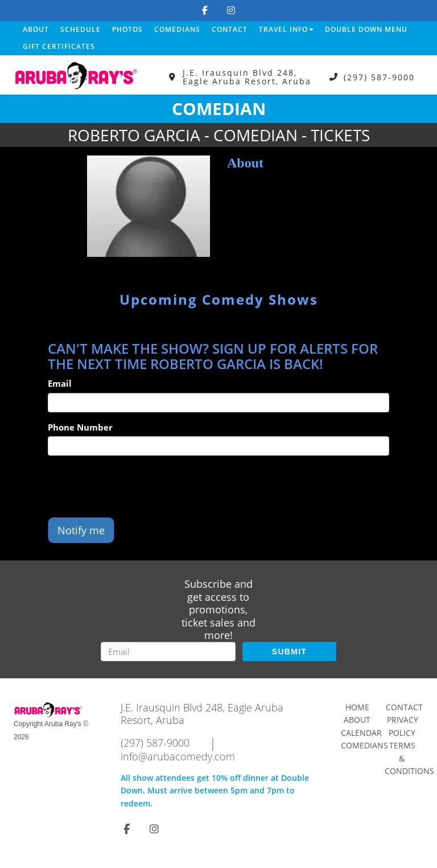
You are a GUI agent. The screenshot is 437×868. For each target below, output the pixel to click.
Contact (230, 29)
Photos (127, 29)
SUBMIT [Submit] (289, 652)
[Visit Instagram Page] (231, 10)
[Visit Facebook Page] (205, 10)
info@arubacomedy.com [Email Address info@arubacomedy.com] (178, 756)
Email (60, 383)
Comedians (177, 29)
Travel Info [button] (286, 29)
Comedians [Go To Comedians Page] (364, 745)
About (36, 29)
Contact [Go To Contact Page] (404, 707)
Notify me (81, 530)
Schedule (81, 29)
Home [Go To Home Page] (357, 707)
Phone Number (80, 427)
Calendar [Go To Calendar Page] (361, 733)
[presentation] (134, 486)
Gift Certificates (59, 46)
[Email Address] (168, 652)
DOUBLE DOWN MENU (366, 29)
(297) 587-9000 (379, 77)
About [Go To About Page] (357, 720)
